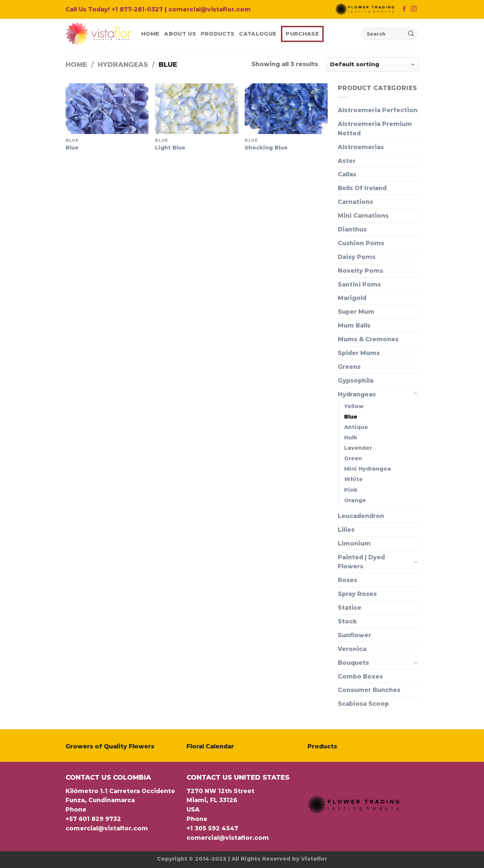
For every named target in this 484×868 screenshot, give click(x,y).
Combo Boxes (360, 676)
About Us (180, 34)
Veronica (352, 649)
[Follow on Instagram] (414, 9)
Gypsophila (356, 380)
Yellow (354, 406)
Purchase (302, 34)
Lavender (358, 448)
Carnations (355, 202)
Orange (355, 500)
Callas (347, 174)
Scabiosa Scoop (363, 704)
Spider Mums (359, 353)
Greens (349, 367)
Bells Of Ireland (362, 188)
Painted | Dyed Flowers (361, 562)
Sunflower (354, 635)
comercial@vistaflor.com (107, 828)
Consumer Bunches (369, 690)
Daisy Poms (357, 257)
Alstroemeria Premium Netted (375, 128)
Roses (348, 580)
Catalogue (258, 34)
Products (218, 34)
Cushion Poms (361, 243)
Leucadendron (361, 516)
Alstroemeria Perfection (378, 110)
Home (150, 34)
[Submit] (411, 34)
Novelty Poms (360, 271)
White (353, 479)
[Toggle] (416, 394)
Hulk (351, 438)
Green (353, 458)
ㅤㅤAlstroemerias (361, 147)
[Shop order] (372, 64)
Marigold (352, 298)
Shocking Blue (266, 148)
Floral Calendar (210, 746)
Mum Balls (354, 325)
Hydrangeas (123, 64)
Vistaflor (314, 859)
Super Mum (356, 312)
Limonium (354, 543)
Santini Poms (359, 284)
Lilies (346, 530)
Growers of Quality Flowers (110, 746)
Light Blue (170, 148)
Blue (72, 148)
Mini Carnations (363, 215)
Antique (356, 427)
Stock (347, 621)
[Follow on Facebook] (404, 9)
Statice (350, 607)
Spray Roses (357, 594)
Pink (351, 490)
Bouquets (353, 663)
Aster (347, 161)
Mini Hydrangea (368, 469)
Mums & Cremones (368, 339)
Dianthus (352, 229)
